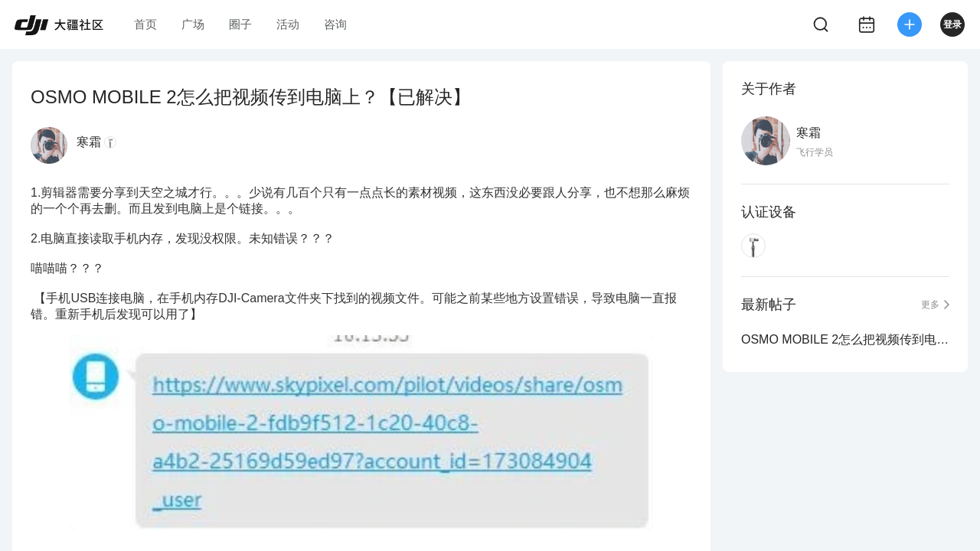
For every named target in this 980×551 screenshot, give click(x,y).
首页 (145, 24)
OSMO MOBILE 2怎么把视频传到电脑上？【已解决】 (845, 339)
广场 (193, 24)
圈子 (240, 24)
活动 (288, 24)
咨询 (335, 24)
